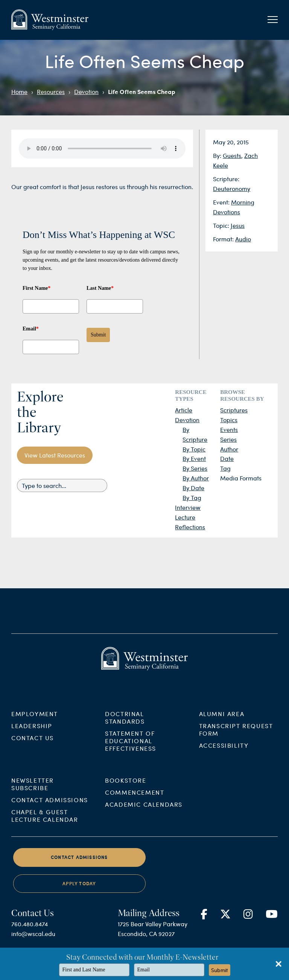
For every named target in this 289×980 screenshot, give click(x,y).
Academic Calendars (144, 811)
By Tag (192, 498)
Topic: (222, 225)
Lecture (185, 517)
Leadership (32, 732)
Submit (98, 335)
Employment (35, 720)
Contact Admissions (50, 806)
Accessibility (224, 751)
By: (218, 155)
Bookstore (125, 787)
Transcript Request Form (236, 735)
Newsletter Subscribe (33, 790)
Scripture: (226, 179)
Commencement (135, 799)
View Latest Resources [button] (55, 455)
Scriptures (234, 410)
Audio (243, 239)
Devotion (86, 92)
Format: (224, 239)
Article (184, 410)
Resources (51, 92)
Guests (232, 155)
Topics (229, 420)
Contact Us (33, 744)
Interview (188, 507)
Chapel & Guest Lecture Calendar (45, 822)
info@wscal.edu (33, 940)
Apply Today (79, 890)
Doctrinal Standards (125, 723)
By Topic (194, 449)
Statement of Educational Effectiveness (131, 747)
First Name (37, 288)
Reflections (190, 527)
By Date (193, 488)
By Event (194, 458)
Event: (222, 202)
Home (19, 92)
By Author (196, 478)
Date (227, 458)
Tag (225, 468)
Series (228, 439)
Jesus (238, 225)
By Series (195, 468)
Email (31, 329)
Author (229, 449)
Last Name (100, 288)
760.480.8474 (30, 930)
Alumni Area (222, 720)
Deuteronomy (232, 189)
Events (229, 429)
